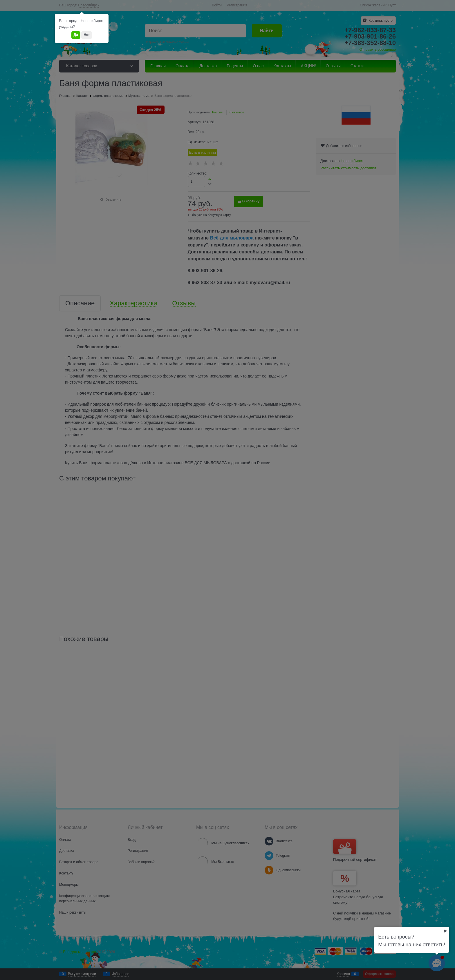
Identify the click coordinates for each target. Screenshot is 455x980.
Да (76, 35)
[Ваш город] (445, 931)
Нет (87, 35)
